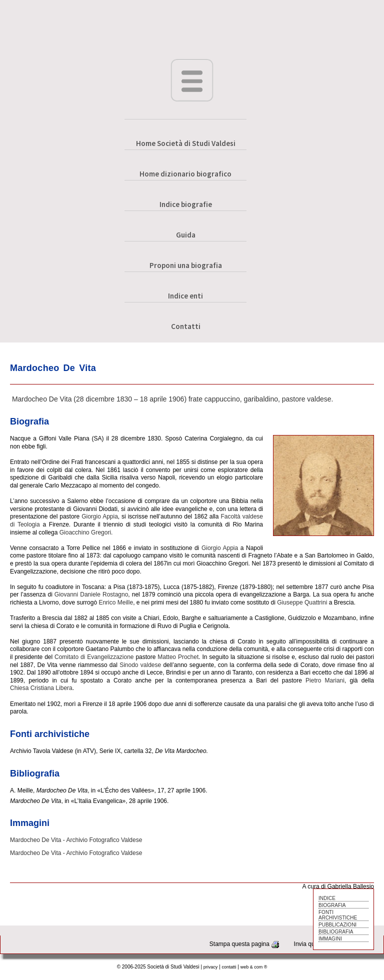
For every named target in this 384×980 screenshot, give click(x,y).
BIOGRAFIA (332, 905)
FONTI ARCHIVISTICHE (338, 915)
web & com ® (254, 967)
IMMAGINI (330, 939)
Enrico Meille (116, 602)
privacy (211, 967)
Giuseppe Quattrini (302, 602)
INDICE (327, 898)
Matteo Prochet (178, 657)
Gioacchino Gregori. (86, 532)
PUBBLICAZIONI (337, 925)
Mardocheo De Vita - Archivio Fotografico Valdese (76, 840)
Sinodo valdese (140, 665)
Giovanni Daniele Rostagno (91, 594)
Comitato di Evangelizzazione (94, 657)
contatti (229, 967)
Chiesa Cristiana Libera (41, 688)
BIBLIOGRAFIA (336, 932)
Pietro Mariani (325, 680)
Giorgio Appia (100, 516)
